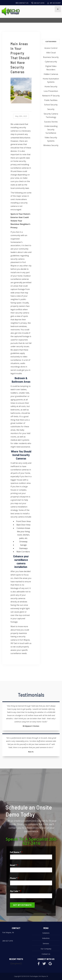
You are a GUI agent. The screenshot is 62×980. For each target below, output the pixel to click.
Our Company (46, 949)
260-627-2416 (8, 941)
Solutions (46, 933)
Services (46, 943)
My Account (54, 3)
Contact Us (22, 3)
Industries (46, 938)
